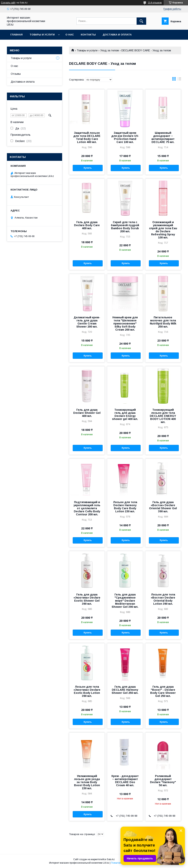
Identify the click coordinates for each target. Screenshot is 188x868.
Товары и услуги (42, 35)
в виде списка (179, 80)
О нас (70, 35)
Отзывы (16, 74)
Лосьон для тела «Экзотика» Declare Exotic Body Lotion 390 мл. (87, 691)
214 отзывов (155, 3)
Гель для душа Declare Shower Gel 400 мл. (87, 413)
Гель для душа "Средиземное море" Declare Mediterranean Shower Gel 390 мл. (125, 601)
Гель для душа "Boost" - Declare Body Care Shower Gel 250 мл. (163, 691)
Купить (88, 168)
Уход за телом (110, 50)
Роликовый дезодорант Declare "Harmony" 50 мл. (163, 781)
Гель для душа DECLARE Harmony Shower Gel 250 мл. (125, 690)
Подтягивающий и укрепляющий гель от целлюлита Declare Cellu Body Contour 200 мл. (87, 508)
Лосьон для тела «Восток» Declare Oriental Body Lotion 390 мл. (163, 599)
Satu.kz (111, 859)
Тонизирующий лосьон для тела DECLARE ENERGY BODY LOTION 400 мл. (163, 416)
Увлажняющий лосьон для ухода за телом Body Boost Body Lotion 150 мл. (87, 782)
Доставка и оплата (117, 35)
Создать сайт (8, 3)
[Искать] (141, 21)
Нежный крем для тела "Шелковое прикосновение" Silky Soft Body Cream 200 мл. (125, 324)
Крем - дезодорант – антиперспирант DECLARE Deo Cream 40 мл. (125, 781)
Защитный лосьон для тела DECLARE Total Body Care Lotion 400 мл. (87, 137)
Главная (16, 35)
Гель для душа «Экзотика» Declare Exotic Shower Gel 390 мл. (87, 599)
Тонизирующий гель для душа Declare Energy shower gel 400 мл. (125, 414)
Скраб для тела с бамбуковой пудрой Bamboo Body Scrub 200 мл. (125, 227)
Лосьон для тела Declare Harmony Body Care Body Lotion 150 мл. (125, 507)
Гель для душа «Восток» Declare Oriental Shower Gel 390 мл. (163, 507)
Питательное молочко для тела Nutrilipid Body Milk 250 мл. (163, 322)
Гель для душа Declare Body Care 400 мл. (87, 225)
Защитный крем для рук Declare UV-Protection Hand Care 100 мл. (125, 137)
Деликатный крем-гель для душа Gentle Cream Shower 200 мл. (87, 322)
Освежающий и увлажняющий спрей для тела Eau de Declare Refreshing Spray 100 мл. (163, 230)
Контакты (88, 35)
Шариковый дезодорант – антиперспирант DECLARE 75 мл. (163, 137)
